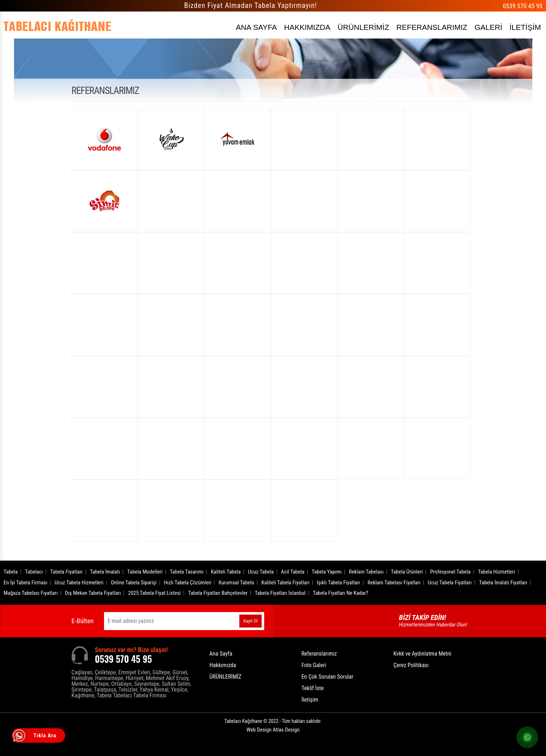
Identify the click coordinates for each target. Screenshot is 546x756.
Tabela (11, 572)
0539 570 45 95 (523, 6)
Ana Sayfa (221, 654)
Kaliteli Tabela (226, 572)
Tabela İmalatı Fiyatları (503, 583)
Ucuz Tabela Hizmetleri (79, 583)
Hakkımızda (223, 665)
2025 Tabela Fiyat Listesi (154, 593)
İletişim (310, 700)
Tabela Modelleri (145, 572)
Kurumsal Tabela (236, 583)
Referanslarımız (319, 654)
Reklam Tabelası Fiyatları (394, 583)
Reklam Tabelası (366, 572)
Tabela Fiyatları (67, 572)
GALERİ (488, 27)
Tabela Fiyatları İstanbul (280, 593)
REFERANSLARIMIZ (432, 27)
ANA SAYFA (256, 27)
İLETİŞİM (525, 27)
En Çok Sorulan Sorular (327, 677)
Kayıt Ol (250, 621)
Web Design (273, 730)
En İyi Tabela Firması (26, 583)
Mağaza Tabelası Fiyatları (31, 593)
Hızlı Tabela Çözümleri (188, 583)
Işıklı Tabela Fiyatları (339, 583)
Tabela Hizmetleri (497, 572)
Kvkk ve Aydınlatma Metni (422, 654)
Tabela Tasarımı (187, 572)
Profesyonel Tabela (450, 572)
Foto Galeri (314, 665)
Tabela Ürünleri (407, 572)
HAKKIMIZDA (307, 27)
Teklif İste (312, 688)
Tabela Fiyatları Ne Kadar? (340, 593)
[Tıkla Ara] (20, 736)
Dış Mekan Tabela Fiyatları (93, 593)
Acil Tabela (293, 572)
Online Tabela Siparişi (134, 583)
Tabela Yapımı (327, 572)
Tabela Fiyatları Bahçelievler (218, 593)
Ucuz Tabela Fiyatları (450, 583)
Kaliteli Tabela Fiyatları (285, 583)
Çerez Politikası (411, 665)
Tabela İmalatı (105, 572)
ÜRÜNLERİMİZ (364, 27)
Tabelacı (34, 572)
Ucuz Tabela (261, 572)
